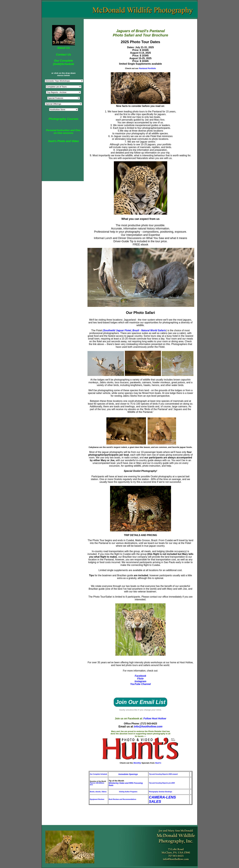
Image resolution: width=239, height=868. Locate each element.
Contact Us (63, 54)
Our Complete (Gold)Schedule (63, 62)
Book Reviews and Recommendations (122, 799)
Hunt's (158, 763)
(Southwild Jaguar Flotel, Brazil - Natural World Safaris (134, 330)
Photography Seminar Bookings (161, 792)
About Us (63, 48)
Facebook (140, 676)
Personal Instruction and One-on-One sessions (63, 132)
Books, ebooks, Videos (98, 792)
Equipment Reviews (97, 799)
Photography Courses (63, 119)
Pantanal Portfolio (147, 68)
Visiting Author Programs (128, 792)
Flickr (140, 679)
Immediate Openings (128, 774)
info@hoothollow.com (148, 727)
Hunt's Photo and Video (64, 141)
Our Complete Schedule (99, 774)
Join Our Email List (140, 702)
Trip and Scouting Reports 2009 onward (163, 774)
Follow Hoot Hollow (155, 719)
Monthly (137, 763)
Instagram (140, 681)
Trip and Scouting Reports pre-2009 (162, 783)
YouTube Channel (140, 684)
